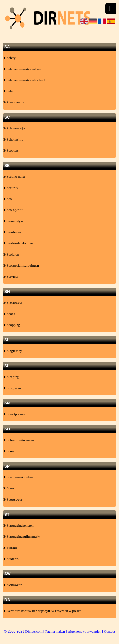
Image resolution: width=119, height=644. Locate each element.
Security (11, 188)
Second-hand (14, 176)
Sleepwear (12, 388)
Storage (10, 548)
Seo (8, 199)
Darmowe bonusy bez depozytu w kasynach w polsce (42, 611)
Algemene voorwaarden (85, 631)
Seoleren (11, 254)
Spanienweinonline (18, 477)
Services (11, 276)
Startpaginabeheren (19, 525)
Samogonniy (14, 102)
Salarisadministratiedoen (22, 69)
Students (11, 559)
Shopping (12, 325)
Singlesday (13, 351)
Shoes (9, 314)
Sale (8, 91)
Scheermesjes (15, 128)
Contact (109, 631)
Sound (10, 451)
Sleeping (11, 377)
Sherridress (13, 302)
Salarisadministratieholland (24, 80)
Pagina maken (55, 631)
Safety (10, 58)
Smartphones (14, 414)
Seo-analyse (13, 221)
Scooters (11, 150)
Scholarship (13, 139)
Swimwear (13, 585)
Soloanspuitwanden (19, 440)
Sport (9, 488)
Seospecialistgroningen (21, 265)
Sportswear (13, 499)
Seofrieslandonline (18, 243)
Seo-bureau (13, 232)
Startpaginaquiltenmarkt (22, 536)
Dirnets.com (34, 631)
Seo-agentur (13, 210)
